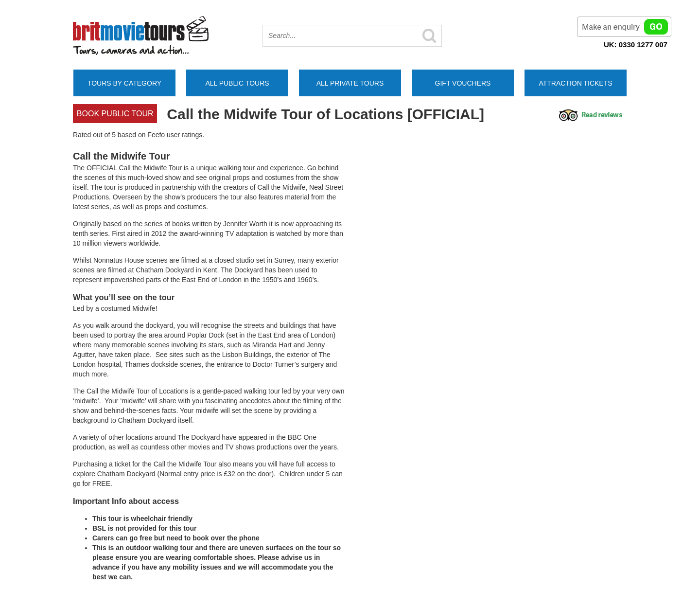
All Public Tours (237, 83)
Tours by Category (124, 83)
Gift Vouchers (463, 83)
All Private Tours (350, 83)
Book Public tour (115, 114)
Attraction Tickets (575, 83)
